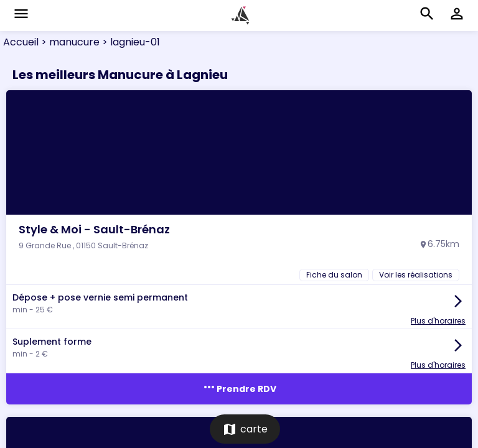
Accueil (21, 42)
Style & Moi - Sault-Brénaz (94, 229)
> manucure (69, 42)
